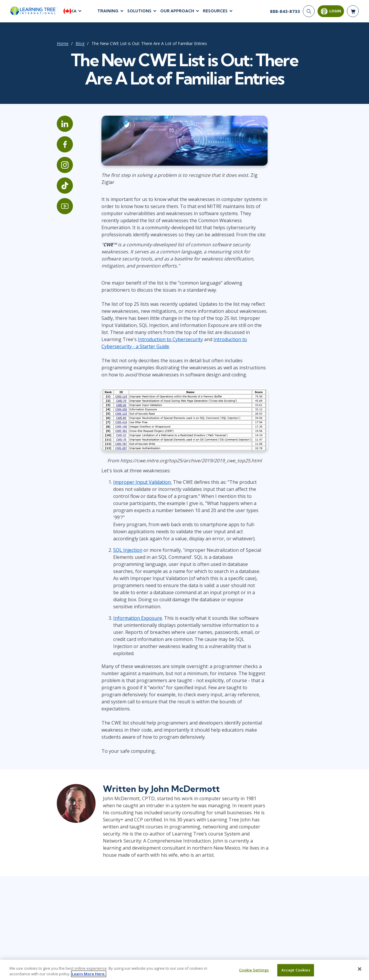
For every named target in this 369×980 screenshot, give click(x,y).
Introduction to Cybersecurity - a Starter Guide (221, 334)
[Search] (309, 12)
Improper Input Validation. (136, 475)
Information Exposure (131, 597)
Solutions (139, 11)
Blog (70, 44)
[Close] (360, 973)
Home (52, 44)
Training (108, 11)
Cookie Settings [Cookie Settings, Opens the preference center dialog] (254, 974)
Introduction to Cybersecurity (127, 334)
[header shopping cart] (353, 12)
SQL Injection (121, 536)
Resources (215, 11)
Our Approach (177, 11)
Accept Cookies (296, 974)
